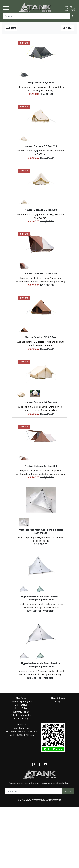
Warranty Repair (21, 712)
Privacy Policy (21, 719)
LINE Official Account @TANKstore (21, 732)
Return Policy (21, 708)
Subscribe (68, 791)
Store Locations (21, 728)
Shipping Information (21, 715)
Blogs (58, 702)
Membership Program (21, 702)
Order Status (21, 705)
